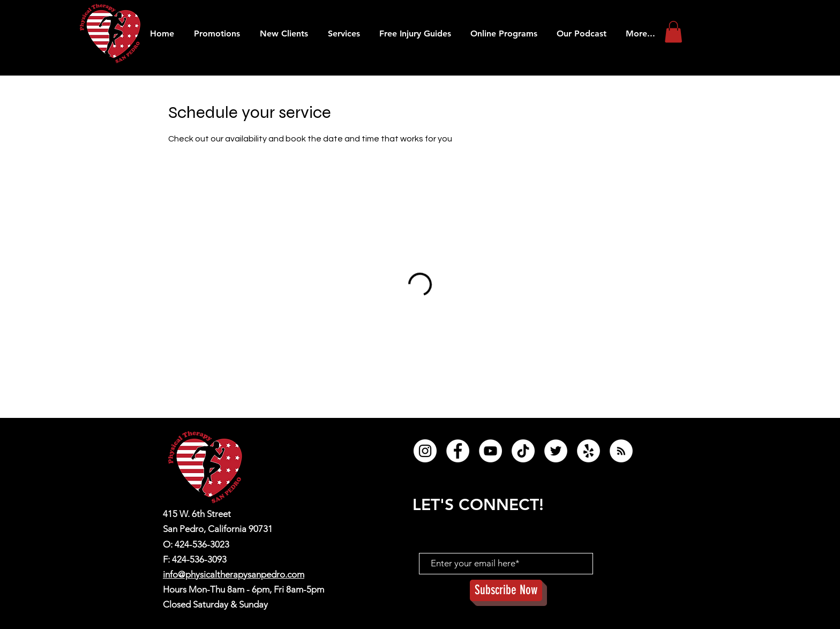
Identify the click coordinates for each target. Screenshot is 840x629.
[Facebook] (458, 451)
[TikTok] (523, 451)
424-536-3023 (202, 544)
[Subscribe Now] (506, 590)
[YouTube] (490, 451)
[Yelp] (588, 451)
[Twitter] (556, 451)
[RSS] (621, 451)
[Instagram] (425, 451)
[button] (582, 33)
